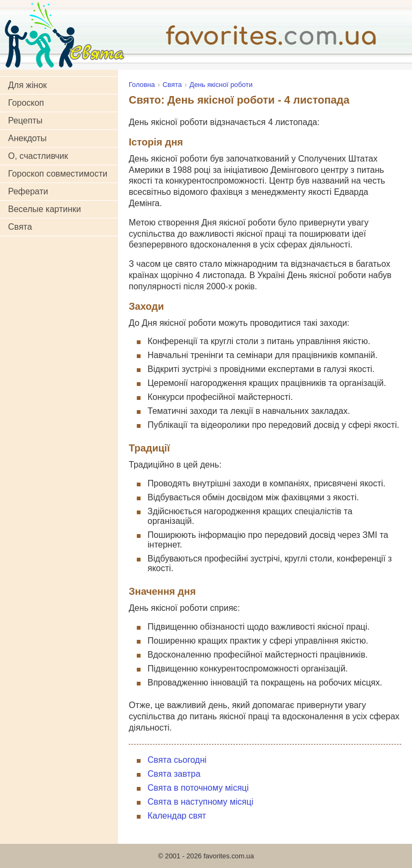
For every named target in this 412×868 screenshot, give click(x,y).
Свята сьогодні (177, 760)
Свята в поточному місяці (198, 788)
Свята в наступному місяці (200, 802)
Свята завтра (174, 774)
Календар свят (177, 816)
